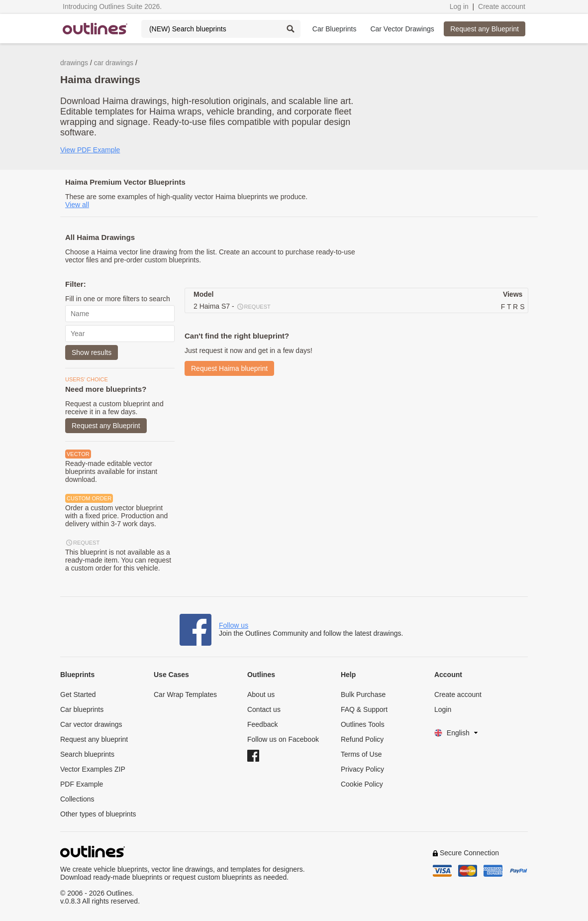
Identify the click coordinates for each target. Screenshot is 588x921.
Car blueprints (82, 709)
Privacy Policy (362, 769)
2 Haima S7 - (233, 307)
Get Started (78, 694)
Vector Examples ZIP (93, 769)
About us (261, 694)
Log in (459, 6)
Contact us (264, 709)
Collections (77, 799)
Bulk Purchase (363, 694)
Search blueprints (87, 754)
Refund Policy (362, 739)
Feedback (262, 724)
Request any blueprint (94, 739)
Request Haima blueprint (229, 368)
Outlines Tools (363, 724)
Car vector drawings (91, 724)
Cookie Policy (362, 784)
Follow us (234, 625)
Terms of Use (361, 754)
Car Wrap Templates (185, 694)
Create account (502, 6)
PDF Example (82, 784)
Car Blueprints (335, 29)
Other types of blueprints (98, 814)
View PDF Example (90, 150)
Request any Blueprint (485, 29)
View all (77, 205)
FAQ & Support (364, 709)
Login (443, 709)
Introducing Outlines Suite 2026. (112, 6)
